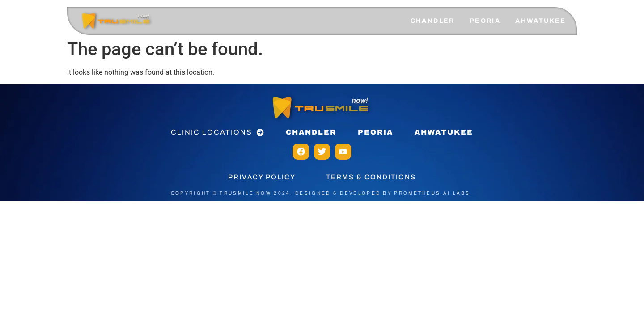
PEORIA (485, 21)
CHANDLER (433, 21)
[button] (218, 132)
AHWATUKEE (541, 21)
